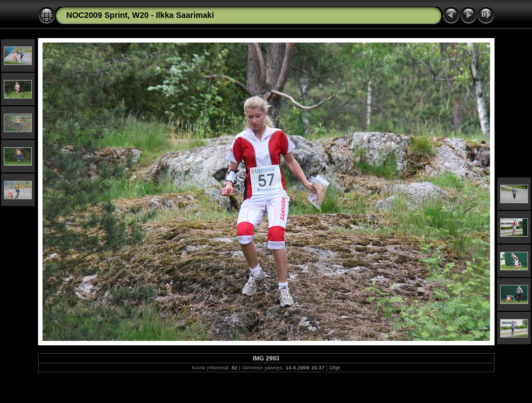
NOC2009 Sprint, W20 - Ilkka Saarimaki (140, 15)
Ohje (335, 367)
